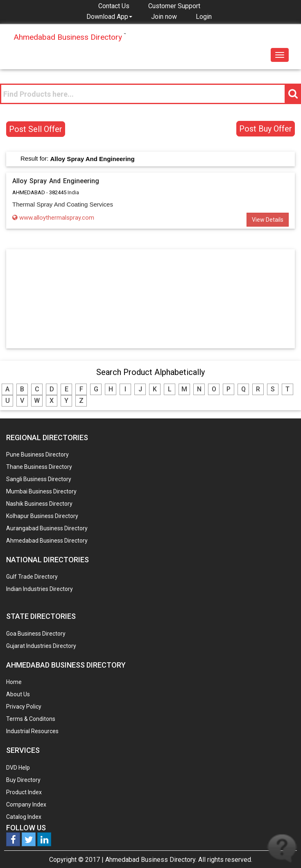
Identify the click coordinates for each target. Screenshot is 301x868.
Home (14, 682)
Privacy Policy (24, 707)
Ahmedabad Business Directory (47, 541)
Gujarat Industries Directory (41, 646)
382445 (58, 192)
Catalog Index (24, 817)
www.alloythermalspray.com (53, 218)
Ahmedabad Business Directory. (151, 860)
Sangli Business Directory (39, 479)
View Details (268, 220)
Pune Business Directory (37, 454)
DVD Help (18, 768)
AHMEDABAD (29, 192)
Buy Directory (23, 780)
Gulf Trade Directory (32, 577)
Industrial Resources (32, 731)
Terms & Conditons (31, 719)
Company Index (26, 804)
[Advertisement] (151, 298)
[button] (109, 16)
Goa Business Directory (36, 634)
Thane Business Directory (39, 467)
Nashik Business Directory (39, 504)
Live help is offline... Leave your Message (282, 849)
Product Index (24, 792)
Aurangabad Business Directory (47, 528)
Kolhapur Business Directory (42, 516)
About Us (18, 694)
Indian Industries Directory (40, 589)
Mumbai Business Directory (41, 491)
